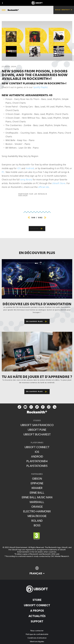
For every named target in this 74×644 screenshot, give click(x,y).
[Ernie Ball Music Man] (37, 497)
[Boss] (37, 525)
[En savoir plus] (37, 321)
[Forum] (55, 407)
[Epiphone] (37, 483)
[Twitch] (31, 407)
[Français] (37, 571)
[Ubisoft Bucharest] (37, 434)
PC (3, 172)
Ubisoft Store (59, 183)
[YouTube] (25, 407)
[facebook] (43, 407)
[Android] (37, 456)
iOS (19, 168)
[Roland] (37, 521)
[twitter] (37, 407)
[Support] (37, 621)
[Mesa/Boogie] (37, 516)
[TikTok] (19, 407)
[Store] (37, 600)
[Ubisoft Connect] (37, 605)
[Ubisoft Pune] (37, 430)
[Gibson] (37, 479)
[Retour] (37, 229)
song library (26, 180)
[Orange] (37, 507)
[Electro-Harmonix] (37, 511)
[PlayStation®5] (37, 466)
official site (44, 187)
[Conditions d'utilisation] (37, 638)
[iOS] (37, 452)
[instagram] (49, 407)
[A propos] (37, 611)
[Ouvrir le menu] (4, 10)
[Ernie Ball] (37, 493)
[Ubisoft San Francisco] (37, 425)
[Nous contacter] (37, 630)
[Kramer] (37, 488)
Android (30, 168)
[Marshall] (37, 502)
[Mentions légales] (37, 641)
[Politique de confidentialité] (37, 634)
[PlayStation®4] (37, 461)
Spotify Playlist (40, 87)
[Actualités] (37, 616)
